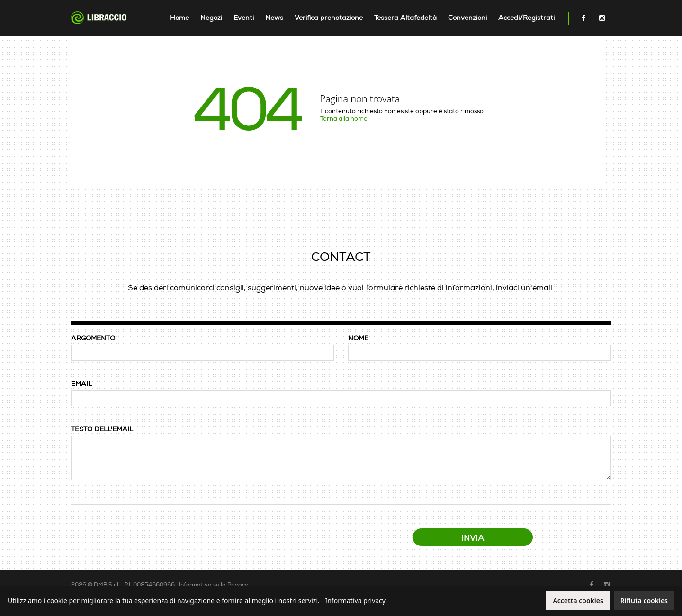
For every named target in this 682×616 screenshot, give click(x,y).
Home (179, 18)
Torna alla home (344, 119)
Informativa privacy (355, 601)
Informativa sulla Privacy (214, 585)
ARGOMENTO (93, 338)
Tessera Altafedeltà (405, 18)
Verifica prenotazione (329, 18)
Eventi (244, 18)
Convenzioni (467, 18)
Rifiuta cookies (644, 601)
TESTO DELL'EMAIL (102, 429)
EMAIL (81, 384)
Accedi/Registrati (526, 18)
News (274, 18)
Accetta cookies (578, 601)
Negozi (211, 18)
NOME (358, 338)
